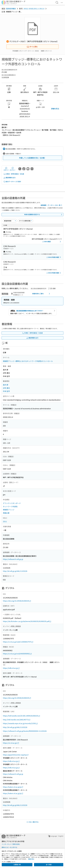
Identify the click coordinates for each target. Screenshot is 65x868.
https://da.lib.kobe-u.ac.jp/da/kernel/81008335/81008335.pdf (27, 621)
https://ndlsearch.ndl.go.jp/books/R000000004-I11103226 (25, 731)
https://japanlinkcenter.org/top (16, 755)
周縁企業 (6, 513)
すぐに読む (32, 47)
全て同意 (49, 865)
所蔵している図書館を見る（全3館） (33, 158)
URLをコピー (13, 169)
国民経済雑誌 (11, 9)
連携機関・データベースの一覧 (52, 205)
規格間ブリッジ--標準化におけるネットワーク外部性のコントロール (28, 361)
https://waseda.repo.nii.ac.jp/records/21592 (20, 723)
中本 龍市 (6, 391)
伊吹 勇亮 (6, 388)
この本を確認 (52, 242)
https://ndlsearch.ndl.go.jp (13, 559)
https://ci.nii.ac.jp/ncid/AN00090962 (17, 654)
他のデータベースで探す (12, 182)
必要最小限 (17, 865)
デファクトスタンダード (12, 503)
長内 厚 (6, 385)
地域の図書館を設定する (43, 215)
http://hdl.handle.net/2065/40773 (17, 720)
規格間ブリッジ (9, 510)
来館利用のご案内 (41, 294)
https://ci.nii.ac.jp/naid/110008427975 (18, 642)
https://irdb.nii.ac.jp (11, 668)
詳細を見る (55, 109)
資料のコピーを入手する (9, 847)
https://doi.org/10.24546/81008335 (17, 601)
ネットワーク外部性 (10, 506)
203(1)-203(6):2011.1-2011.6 (34, 9)
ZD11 (5, 521)
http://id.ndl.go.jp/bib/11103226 (15, 571)
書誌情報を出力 (9, 178)
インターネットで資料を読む (11, 844)
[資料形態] (26, 221)
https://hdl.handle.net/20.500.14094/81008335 (22, 716)
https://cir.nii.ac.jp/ (11, 743)
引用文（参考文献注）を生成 (14, 174)
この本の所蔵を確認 (54, 257)
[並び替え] (10, 221)
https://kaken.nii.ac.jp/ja (13, 787)
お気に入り (6, 169)
